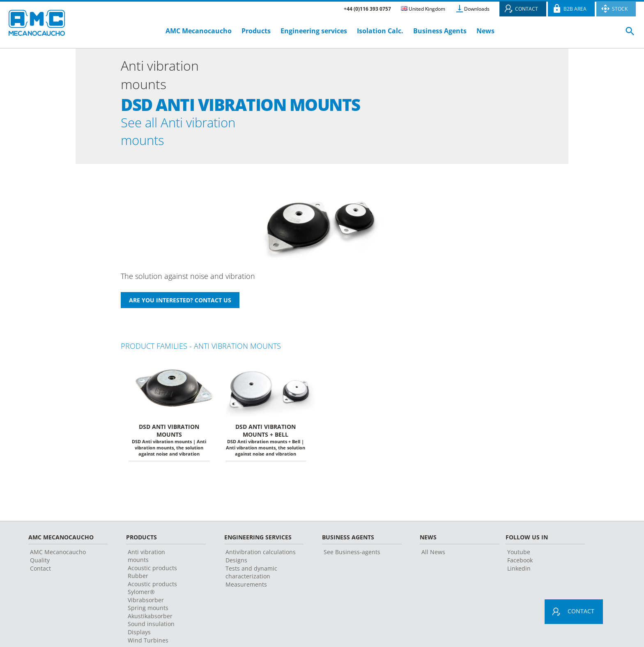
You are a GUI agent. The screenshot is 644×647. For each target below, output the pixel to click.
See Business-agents (352, 553)
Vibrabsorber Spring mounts (148, 605)
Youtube (519, 553)
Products (256, 31)
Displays (139, 633)
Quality (40, 561)
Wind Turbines (148, 641)
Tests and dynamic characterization (251, 573)
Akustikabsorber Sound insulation (151, 621)
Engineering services (314, 31)
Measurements (246, 586)
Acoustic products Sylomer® (152, 589)
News (485, 31)
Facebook (520, 561)
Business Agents (440, 31)
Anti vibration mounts (146, 557)
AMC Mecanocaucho (199, 31)
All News (433, 553)
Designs (236, 561)
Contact (40, 570)
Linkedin (519, 570)
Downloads (477, 9)
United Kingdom (423, 9)
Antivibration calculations (261, 553)
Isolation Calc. (380, 31)
